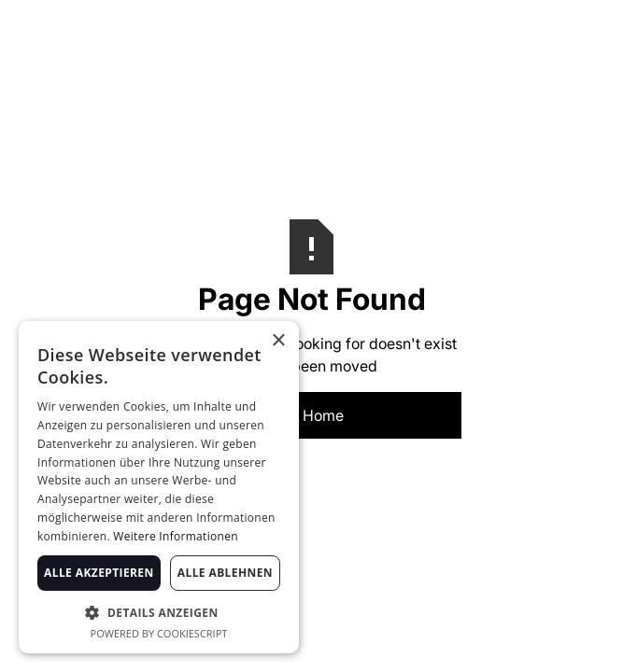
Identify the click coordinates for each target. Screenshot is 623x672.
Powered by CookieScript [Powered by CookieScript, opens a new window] (159, 633)
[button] (159, 612)
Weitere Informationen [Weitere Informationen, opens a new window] (176, 536)
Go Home (311, 415)
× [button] (278, 341)
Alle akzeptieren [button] (99, 573)
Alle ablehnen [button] (225, 573)
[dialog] (159, 487)
